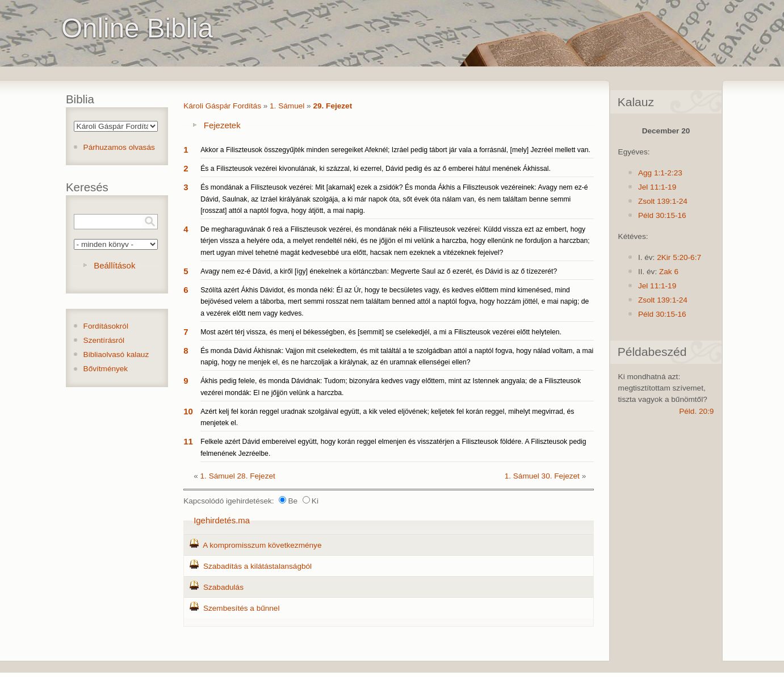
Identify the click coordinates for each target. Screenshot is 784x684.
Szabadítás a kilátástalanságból (257, 566)
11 (188, 441)
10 (188, 411)
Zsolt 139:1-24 (663, 201)
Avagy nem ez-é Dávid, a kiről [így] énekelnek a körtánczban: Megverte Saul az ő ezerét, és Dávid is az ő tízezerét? (379, 271)
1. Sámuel (287, 106)
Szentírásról (104, 340)
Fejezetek (222, 125)
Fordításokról (106, 326)
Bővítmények (106, 369)
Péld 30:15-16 (662, 215)
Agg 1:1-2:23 (660, 173)
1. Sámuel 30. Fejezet (542, 476)
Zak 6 (669, 272)
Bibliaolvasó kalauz (116, 354)
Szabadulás (223, 587)
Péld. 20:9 (696, 411)
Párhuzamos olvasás (119, 147)
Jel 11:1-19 (657, 187)
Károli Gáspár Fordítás (222, 106)
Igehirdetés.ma (222, 520)
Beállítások (114, 265)
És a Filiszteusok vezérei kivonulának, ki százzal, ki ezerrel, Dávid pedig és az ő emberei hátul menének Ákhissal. (376, 169)
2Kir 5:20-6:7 (679, 257)
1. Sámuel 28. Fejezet (238, 476)
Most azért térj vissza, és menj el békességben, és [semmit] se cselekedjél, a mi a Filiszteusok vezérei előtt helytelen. (381, 332)
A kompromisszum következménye (262, 545)
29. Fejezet (332, 106)
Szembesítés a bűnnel (242, 608)
